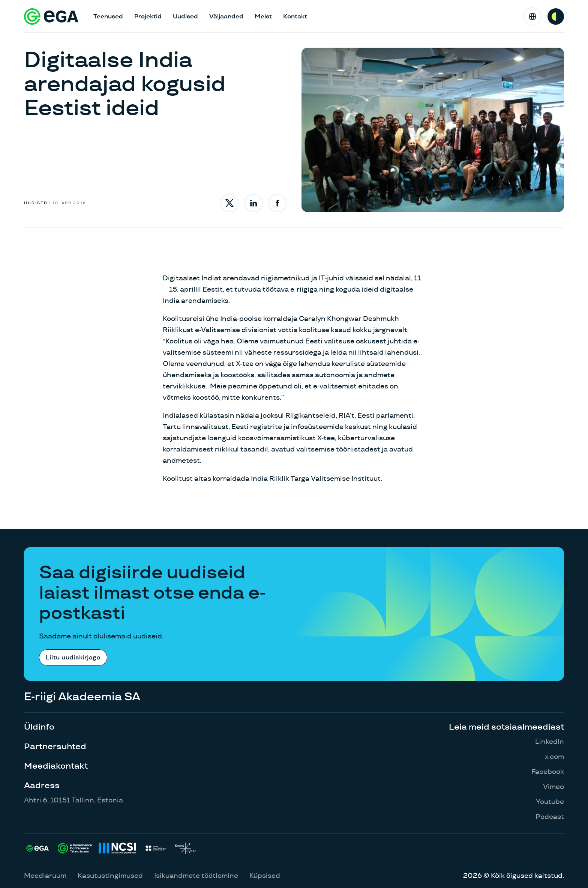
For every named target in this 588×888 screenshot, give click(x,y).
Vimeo (553, 786)
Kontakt (295, 16)
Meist (263, 16)
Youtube (550, 801)
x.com (554, 756)
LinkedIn (550, 741)
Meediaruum (45, 875)
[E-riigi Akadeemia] (51, 17)
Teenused (108, 16)
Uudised (185, 16)
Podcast (550, 817)
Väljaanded (226, 16)
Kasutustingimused (110, 875)
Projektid (148, 16)
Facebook (548, 771)
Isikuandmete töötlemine (196, 875)
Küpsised (265, 875)
